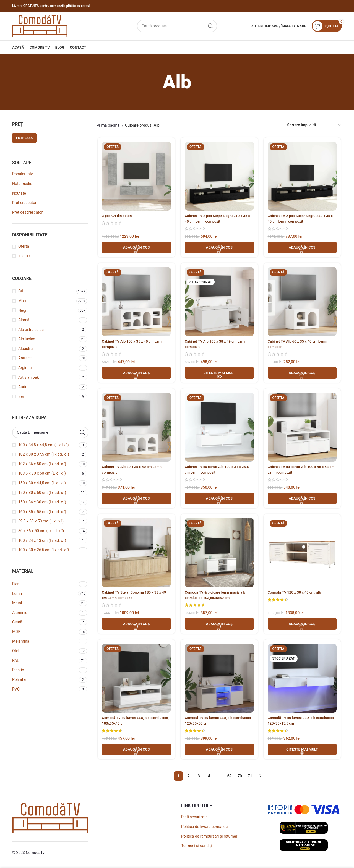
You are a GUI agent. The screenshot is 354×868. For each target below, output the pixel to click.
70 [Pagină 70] (240, 777)
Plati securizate (194, 819)
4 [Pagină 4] (209, 777)
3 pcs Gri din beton (117, 216)
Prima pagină (109, 125)
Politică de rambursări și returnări (210, 838)
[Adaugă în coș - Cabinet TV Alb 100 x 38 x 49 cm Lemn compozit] (219, 374)
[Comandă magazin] (314, 125)
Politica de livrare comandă (204, 828)
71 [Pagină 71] (250, 777)
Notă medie (22, 184)
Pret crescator (24, 203)
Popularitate (23, 174)
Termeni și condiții (197, 847)
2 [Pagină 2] (189, 777)
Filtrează (24, 138)
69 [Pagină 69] (230, 777)
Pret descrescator (27, 212)
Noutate (19, 193)
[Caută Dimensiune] (50, 432)
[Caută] (177, 26)
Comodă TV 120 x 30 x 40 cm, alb (297, 595)
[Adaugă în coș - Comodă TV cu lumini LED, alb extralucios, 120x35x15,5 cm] (303, 753)
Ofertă (24, 246)
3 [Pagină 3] (199, 777)
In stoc (24, 256)
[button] (136, 248)
